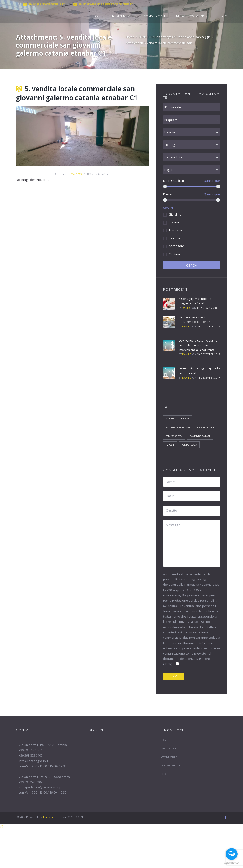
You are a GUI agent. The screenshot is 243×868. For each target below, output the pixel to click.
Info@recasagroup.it (39, 4)
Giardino (175, 220)
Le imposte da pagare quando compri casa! (194, 381)
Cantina (174, 260)
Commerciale (155, 16)
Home (98, 16)
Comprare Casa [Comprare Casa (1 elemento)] (202, 448)
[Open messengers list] (232, 854)
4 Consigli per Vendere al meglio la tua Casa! (197, 307)
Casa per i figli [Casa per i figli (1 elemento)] (175, 448)
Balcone (175, 244)
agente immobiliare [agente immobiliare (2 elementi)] (178, 429)
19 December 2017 (208, 332)
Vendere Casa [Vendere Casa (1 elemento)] (175, 466)
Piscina (174, 228)
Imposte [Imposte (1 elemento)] (201, 457)
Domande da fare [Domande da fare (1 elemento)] (177, 457)
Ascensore (176, 252)
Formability (50, 844)
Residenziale (123, 16)
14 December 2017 (208, 388)
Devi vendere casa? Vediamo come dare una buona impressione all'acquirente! (196, 353)
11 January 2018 (207, 314)
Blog (223, 16)
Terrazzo (175, 236)
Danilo (187, 314)
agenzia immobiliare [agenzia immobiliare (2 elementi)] (179, 438)
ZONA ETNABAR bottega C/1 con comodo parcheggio (176, 37)
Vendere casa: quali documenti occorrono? (195, 325)
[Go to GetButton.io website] (232, 863)
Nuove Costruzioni (192, 16)
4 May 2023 (75, 174)
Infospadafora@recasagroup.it (95, 4)
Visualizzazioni (98, 174)
